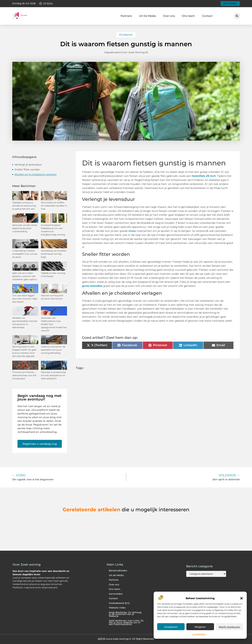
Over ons (169, 16)
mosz (132, 231)
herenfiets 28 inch (204, 176)
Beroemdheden (118, 571)
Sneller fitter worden (27, 169)
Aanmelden (116, 594)
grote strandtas (92, 286)
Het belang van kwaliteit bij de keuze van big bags (54, 254)
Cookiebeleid (198, 634)
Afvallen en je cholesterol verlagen (36, 174)
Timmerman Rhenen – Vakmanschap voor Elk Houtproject (24, 375)
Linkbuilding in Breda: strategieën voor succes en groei (25, 254)
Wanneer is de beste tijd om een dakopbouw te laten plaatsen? (53, 375)
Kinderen (126, 35)
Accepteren (171, 627)
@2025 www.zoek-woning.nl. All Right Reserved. (126, 639)
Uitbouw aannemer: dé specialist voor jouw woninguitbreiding (53, 350)
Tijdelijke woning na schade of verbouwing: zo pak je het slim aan (24, 206)
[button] (241, 598)
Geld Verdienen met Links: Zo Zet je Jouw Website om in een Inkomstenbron (126, 622)
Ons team (188, 16)
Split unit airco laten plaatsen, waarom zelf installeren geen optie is (25, 276)
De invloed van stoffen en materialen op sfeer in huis (54, 206)
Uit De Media (147, 16)
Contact (207, 16)
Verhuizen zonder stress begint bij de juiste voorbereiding (25, 228)
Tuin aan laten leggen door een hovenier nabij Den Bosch (25, 299)
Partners (126, 16)
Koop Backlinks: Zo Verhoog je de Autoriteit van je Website (125, 614)
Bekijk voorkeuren (229, 627)
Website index (117, 608)
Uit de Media (116, 575)
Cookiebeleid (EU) (119, 603)
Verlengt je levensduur (28, 165)
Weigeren (200, 627)
